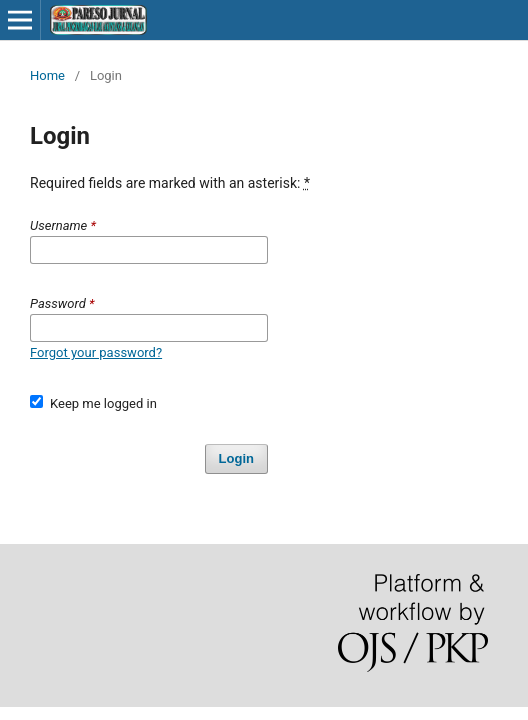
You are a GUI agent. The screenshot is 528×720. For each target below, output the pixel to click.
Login (236, 458)
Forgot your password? (96, 352)
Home (47, 75)
